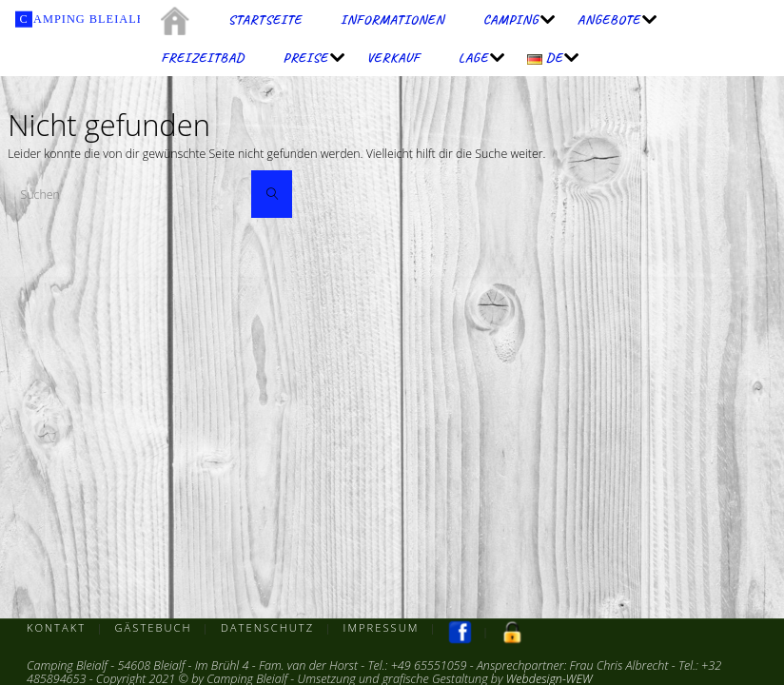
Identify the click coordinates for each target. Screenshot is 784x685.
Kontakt (56, 627)
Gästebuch (154, 627)
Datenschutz (267, 627)
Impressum (382, 627)
